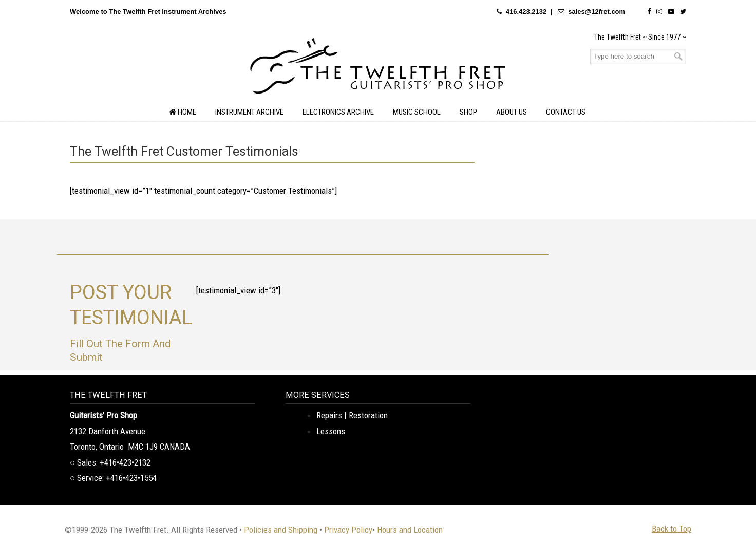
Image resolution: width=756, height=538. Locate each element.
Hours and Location (410, 530)
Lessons (331, 431)
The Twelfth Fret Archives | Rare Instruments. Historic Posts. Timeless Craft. (378, 69)
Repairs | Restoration (352, 415)
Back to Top (672, 529)
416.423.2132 (526, 12)
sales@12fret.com (597, 12)
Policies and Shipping (281, 530)
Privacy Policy (348, 530)
